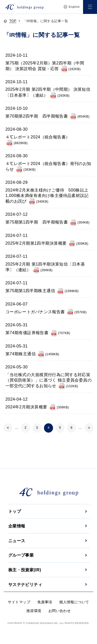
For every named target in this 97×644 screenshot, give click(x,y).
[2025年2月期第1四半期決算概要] (47, 243)
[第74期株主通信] (32, 354)
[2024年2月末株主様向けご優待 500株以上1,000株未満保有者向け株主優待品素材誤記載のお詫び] (47, 196)
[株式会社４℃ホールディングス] (24, 7)
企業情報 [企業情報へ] (17, 526)
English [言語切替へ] (72, 7)
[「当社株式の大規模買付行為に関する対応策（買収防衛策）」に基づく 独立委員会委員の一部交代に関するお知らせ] (48, 380)
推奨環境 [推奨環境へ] (34, 611)
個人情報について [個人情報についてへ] (74, 602)
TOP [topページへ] (13, 21)
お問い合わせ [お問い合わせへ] (60, 611)
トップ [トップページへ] (15, 511)
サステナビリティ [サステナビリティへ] (25, 584)
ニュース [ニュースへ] (17, 541)
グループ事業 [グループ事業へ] (21, 555)
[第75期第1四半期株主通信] (42, 291)
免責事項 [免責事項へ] (45, 602)
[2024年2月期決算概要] (37, 407)
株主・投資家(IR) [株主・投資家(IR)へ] (25, 570)
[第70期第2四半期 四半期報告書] (47, 116)
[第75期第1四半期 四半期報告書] (47, 222)
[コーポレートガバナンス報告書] (46, 312)
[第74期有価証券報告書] (38, 333)
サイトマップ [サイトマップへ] (19, 602)
